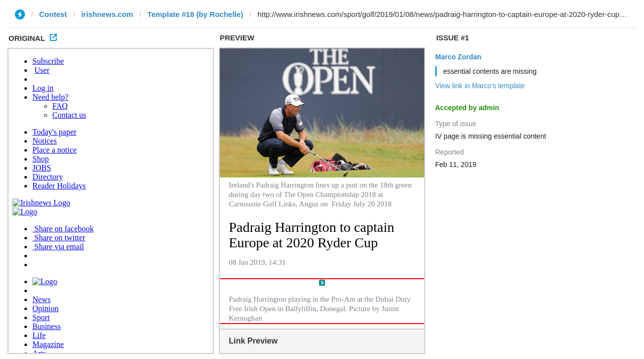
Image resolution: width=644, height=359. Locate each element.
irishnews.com (107, 14)
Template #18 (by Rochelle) (195, 14)
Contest (53, 14)
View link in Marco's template (480, 86)
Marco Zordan (458, 57)
